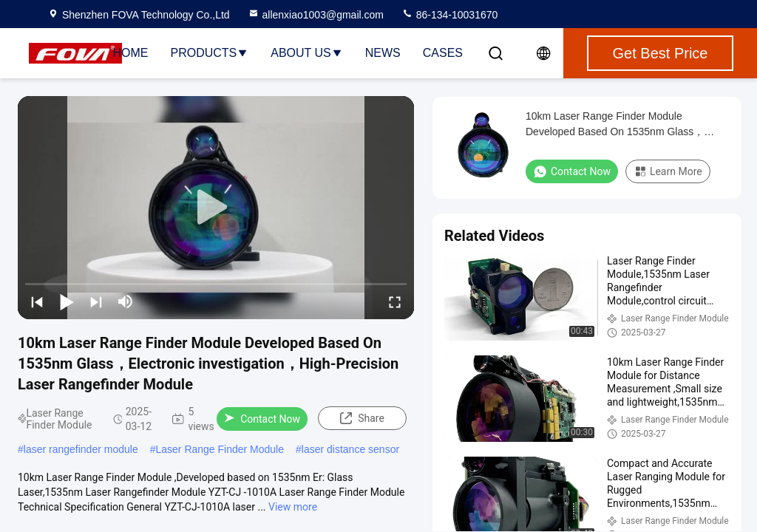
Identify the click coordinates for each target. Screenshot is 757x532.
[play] (216, 208)
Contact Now (262, 419)
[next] (96, 301)
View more (293, 507)
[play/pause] (67, 301)
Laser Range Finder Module (220, 449)
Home (130, 53)
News (383, 53)
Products (209, 53)
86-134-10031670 (449, 15)
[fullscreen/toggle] (395, 301)
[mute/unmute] (126, 301)
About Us (307, 53)
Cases (443, 53)
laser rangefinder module (81, 449)
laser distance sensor (350, 449)
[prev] (37, 301)
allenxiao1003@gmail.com (316, 15)
